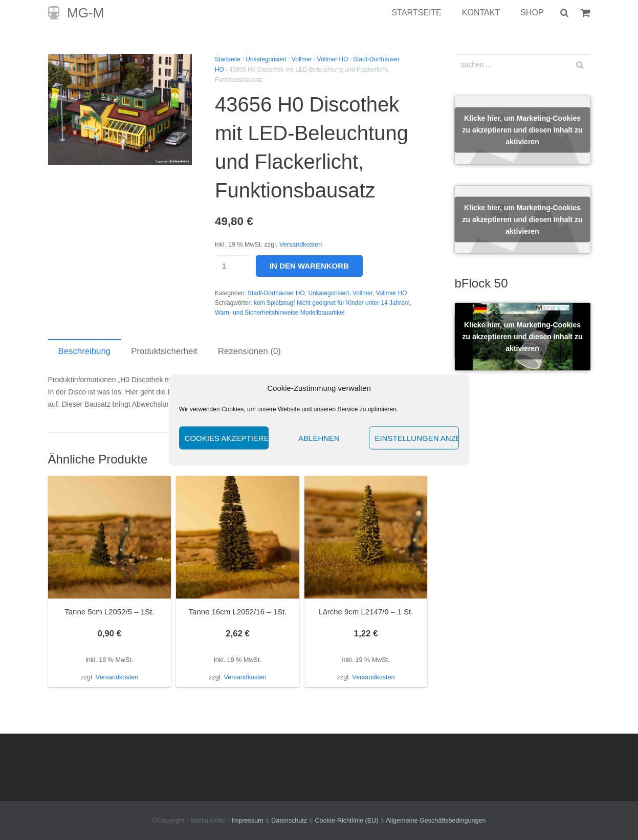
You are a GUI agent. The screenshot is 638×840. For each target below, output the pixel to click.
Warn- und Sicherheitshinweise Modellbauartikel (280, 313)
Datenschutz (289, 821)
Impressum (247, 821)
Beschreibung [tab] (85, 351)
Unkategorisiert (266, 59)
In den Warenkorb (309, 266)
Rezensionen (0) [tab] (249, 351)
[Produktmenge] (232, 266)
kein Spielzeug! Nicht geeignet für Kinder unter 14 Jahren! (332, 303)
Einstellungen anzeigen (417, 438)
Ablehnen (319, 438)
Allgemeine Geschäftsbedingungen (436, 821)
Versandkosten (301, 245)
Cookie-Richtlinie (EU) (347, 821)
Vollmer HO (333, 59)
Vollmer (302, 59)
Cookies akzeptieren (227, 438)
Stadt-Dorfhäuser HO (276, 293)
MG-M (85, 13)
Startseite (228, 59)
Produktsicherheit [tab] (164, 351)
